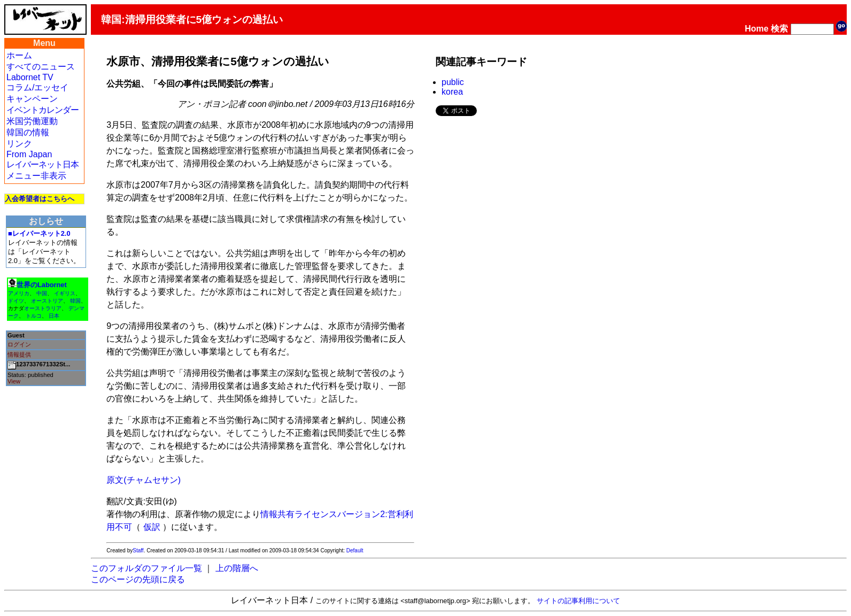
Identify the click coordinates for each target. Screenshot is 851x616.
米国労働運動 (32, 121)
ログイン (19, 344)
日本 (54, 316)
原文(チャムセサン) (144, 480)
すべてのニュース (41, 67)
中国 (42, 293)
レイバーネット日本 (42, 164)
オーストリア (47, 301)
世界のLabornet (42, 285)
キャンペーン (32, 99)
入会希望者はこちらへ (40, 199)
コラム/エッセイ (37, 87)
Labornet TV (30, 77)
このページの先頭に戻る (138, 579)
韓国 (75, 301)
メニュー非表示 (36, 176)
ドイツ (16, 301)
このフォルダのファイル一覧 (146, 568)
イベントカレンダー (42, 110)
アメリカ (19, 293)
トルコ (34, 316)
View (14, 381)
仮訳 (152, 527)
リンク (19, 144)
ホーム (19, 55)
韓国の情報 (28, 132)
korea (452, 92)
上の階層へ (237, 568)
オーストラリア (43, 308)
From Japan (29, 154)
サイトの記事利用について (578, 601)
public (453, 82)
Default (355, 550)
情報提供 (19, 355)
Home (756, 29)
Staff (138, 550)
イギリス (65, 293)
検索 (779, 29)
